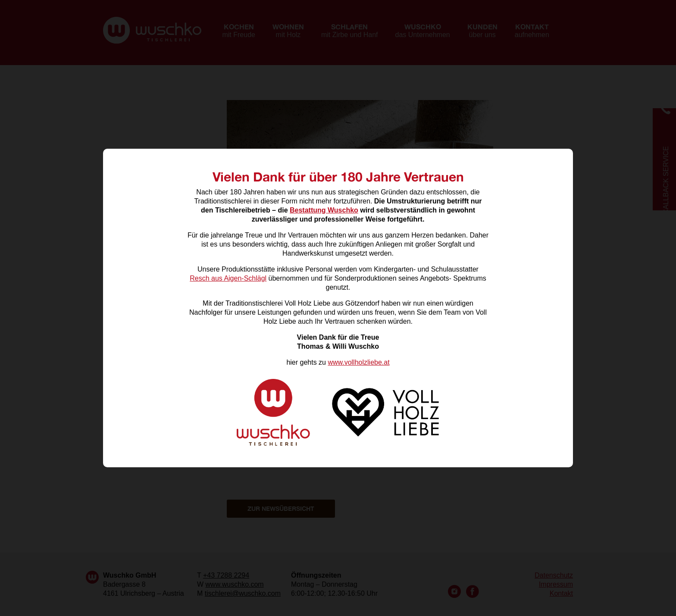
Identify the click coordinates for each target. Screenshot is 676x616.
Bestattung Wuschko (324, 210)
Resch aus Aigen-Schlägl (228, 278)
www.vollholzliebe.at (358, 362)
